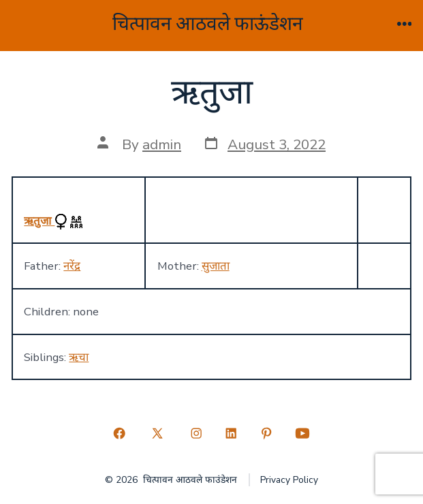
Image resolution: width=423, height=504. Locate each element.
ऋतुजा (39, 221)
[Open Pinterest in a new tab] (266, 434)
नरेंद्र (72, 266)
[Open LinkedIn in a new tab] (232, 434)
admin (162, 144)
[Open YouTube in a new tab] (303, 434)
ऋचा (79, 357)
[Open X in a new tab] (158, 434)
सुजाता (216, 266)
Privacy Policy (289, 480)
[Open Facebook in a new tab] (119, 434)
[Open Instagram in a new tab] (196, 434)
